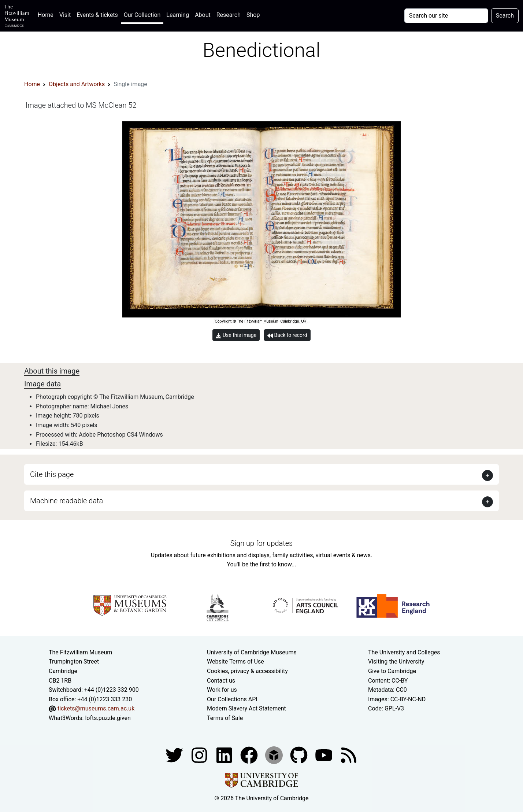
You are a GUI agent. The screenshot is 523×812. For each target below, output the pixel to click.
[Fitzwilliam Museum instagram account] (200, 755)
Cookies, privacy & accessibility (247, 671)
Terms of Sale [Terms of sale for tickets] (225, 718)
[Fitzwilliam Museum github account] (300, 755)
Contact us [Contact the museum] (221, 681)
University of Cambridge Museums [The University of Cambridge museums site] (252, 652)
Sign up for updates (261, 543)
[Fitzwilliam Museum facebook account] (225, 755)
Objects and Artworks (77, 84)
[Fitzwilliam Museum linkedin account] (250, 755)
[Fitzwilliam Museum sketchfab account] (275, 755)
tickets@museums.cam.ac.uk (96, 708)
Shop (253, 15)
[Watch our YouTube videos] (324, 755)
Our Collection (142, 15)
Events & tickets (97, 15)
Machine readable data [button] (66, 501)
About (203, 15)
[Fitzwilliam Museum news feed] (349, 755)
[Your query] (446, 16)
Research (229, 15)
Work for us (222, 690)
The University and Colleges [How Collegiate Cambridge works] (404, 652)
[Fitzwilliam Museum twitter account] (175, 755)
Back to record (287, 335)
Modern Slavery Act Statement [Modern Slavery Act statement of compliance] (246, 708)
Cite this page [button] (52, 474)
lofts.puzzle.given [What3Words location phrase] (108, 718)
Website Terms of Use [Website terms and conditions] (235, 662)
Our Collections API (232, 699)
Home (47, 14)
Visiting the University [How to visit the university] (396, 662)
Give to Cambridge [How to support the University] (392, 671)
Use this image (236, 335)
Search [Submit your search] (505, 16)
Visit (65, 15)
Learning (178, 15)
